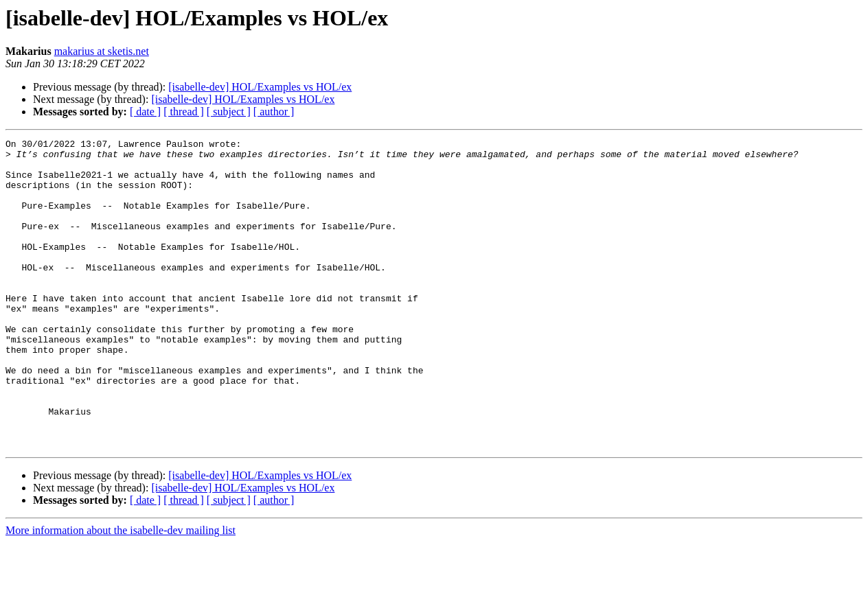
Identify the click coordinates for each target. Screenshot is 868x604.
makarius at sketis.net (102, 51)
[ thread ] (184, 112)
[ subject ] (229, 112)
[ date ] (145, 112)
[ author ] (274, 112)
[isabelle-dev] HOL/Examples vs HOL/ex (260, 87)
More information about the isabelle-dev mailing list (121, 592)
